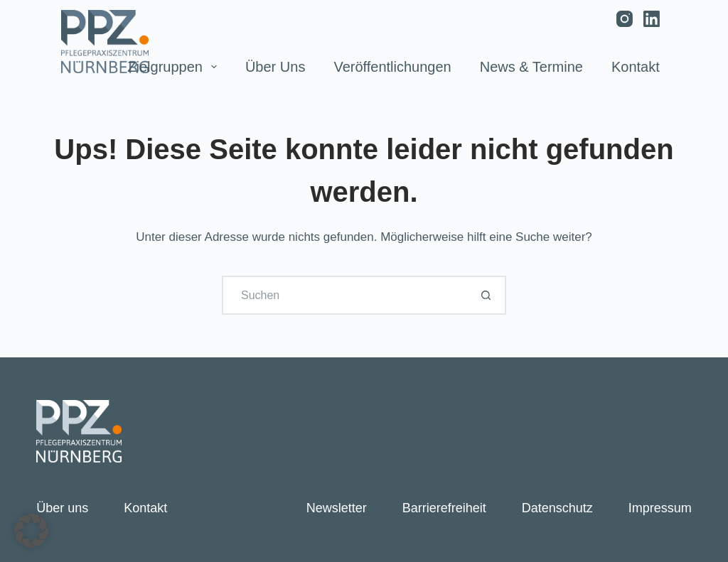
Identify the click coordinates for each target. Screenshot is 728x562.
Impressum (660, 508)
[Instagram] (625, 19)
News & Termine (531, 67)
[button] (31, 531)
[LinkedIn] (652, 19)
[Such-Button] (487, 295)
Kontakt (636, 67)
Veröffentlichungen (392, 67)
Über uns (275, 67)
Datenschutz (557, 508)
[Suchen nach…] (344, 295)
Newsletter (337, 508)
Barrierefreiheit (444, 508)
